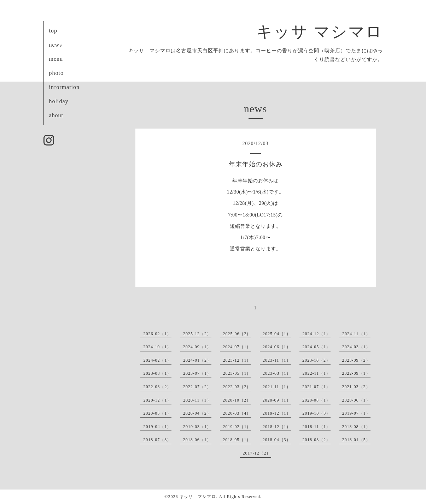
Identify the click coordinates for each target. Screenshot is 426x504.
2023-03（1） (277, 373)
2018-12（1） (277, 427)
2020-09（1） (277, 400)
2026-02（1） (157, 334)
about (56, 115)
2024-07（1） (237, 347)
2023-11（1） (277, 360)
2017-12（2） (257, 453)
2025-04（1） (277, 334)
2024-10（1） (157, 347)
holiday (59, 101)
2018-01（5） (356, 440)
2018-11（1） (316, 427)
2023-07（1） (197, 373)
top (53, 31)
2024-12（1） (316, 334)
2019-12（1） (277, 413)
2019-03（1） (197, 427)
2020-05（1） (157, 413)
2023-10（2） (316, 360)
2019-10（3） (316, 413)
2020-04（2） (197, 413)
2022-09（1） (356, 373)
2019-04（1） (157, 427)
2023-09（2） (356, 360)
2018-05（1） (237, 440)
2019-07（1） (356, 413)
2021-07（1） (316, 387)
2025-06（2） (237, 334)
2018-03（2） (316, 440)
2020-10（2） (237, 400)
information (65, 87)
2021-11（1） (277, 387)
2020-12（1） (157, 400)
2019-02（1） (237, 427)
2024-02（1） (157, 360)
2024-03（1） (356, 347)
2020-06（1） (356, 400)
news (56, 45)
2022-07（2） (197, 387)
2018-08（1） (356, 427)
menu (56, 59)
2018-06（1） (197, 440)
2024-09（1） (197, 347)
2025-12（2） (197, 334)
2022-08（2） (157, 387)
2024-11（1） (356, 334)
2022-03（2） (237, 387)
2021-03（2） (356, 387)
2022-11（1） (316, 373)
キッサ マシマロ (319, 32)
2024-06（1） (277, 347)
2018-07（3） (157, 440)
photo (56, 73)
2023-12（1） (237, 360)
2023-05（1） (237, 373)
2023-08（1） (157, 373)
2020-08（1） (316, 400)
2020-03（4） (237, 413)
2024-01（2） (197, 360)
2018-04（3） (277, 440)
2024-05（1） (316, 347)
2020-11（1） (197, 400)
